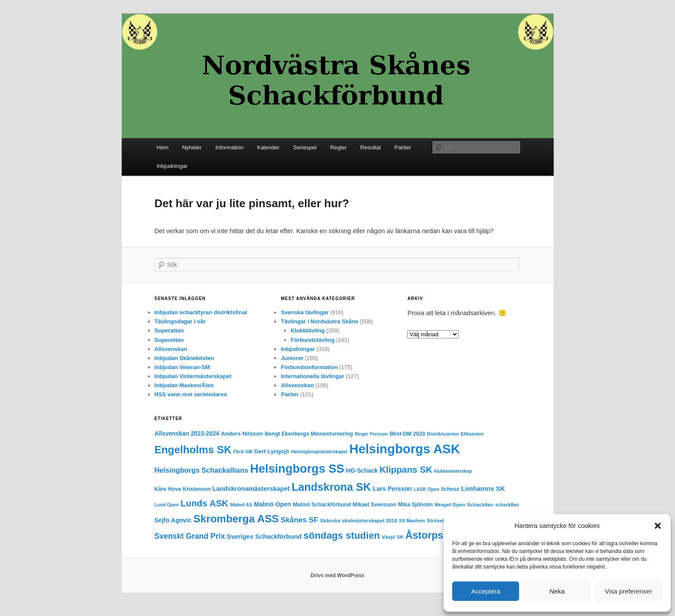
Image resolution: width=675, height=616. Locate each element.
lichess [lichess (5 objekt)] (450, 489)
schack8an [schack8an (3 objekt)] (507, 505)
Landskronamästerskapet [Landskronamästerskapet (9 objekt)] (251, 489)
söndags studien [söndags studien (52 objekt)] (342, 535)
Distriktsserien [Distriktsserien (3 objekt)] (443, 434)
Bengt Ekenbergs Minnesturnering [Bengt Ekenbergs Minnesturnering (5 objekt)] (309, 434)
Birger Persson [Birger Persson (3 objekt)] (371, 434)
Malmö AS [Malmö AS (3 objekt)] (241, 505)
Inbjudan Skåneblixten (184, 358)
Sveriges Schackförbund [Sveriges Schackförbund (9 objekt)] (264, 537)
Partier (402, 147)
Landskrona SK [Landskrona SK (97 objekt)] (331, 487)
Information (230, 147)
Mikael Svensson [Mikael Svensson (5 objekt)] (375, 505)
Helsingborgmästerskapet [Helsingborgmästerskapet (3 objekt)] (319, 452)
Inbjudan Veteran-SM (182, 367)
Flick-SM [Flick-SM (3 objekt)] (243, 452)
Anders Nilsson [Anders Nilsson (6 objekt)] (242, 434)
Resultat (371, 147)
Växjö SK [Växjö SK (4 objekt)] (393, 537)
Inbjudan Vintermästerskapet (193, 376)
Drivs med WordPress (337, 575)
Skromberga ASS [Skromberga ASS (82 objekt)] (236, 519)
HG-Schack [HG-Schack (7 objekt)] (362, 471)
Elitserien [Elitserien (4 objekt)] (472, 434)
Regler (338, 147)
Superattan (169, 330)
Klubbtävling (308, 330)
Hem (163, 147)
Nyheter (192, 147)
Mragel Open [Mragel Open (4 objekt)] (450, 504)
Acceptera (486, 591)
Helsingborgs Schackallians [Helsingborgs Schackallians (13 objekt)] (201, 470)
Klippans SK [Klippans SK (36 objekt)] (406, 469)
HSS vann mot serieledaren (191, 394)
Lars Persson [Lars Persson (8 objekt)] (392, 489)
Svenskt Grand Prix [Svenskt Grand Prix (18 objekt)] (190, 536)
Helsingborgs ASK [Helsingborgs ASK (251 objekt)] (405, 449)
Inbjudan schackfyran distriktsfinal (201, 312)
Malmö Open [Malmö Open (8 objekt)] (273, 504)
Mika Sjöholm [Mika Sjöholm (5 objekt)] (416, 505)
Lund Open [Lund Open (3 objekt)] (167, 505)
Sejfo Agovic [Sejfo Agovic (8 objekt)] (173, 520)
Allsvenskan (171, 349)
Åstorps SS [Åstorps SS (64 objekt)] (433, 535)
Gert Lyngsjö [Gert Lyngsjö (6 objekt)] (271, 451)
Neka (557, 591)
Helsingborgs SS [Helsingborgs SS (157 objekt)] (297, 469)
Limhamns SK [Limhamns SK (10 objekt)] (483, 488)
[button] (658, 526)
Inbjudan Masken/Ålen (184, 385)
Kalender (268, 147)
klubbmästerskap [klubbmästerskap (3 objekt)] (453, 471)
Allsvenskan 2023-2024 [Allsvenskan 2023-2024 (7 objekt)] (187, 434)
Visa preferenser (628, 591)
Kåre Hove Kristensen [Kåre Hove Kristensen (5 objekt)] (183, 489)
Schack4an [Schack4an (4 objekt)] (480, 504)
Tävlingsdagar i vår (180, 321)
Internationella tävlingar (312, 376)
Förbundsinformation (309, 367)
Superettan (169, 340)
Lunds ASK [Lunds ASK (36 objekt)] (204, 503)
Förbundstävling (313, 340)
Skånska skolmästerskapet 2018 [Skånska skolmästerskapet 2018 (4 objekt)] (359, 520)
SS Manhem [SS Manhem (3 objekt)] (412, 521)
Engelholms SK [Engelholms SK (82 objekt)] (193, 450)
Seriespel (305, 147)
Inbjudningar (172, 166)
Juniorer (292, 358)
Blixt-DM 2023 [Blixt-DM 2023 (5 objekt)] (407, 434)
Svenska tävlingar (305, 312)
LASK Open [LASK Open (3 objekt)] (426, 489)
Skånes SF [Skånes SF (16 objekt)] (299, 520)
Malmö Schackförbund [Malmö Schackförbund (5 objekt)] (322, 505)
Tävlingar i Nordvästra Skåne (319, 321)
